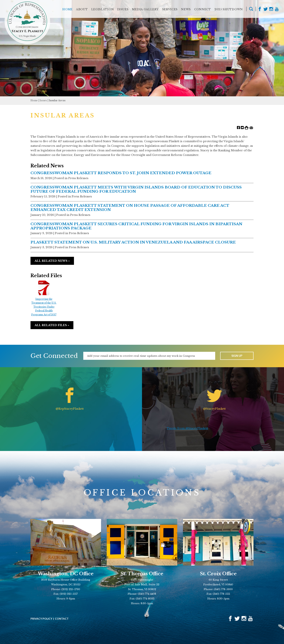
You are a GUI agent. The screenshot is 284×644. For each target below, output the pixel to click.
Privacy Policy (41, 619)
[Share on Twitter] (242, 127)
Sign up (237, 356)
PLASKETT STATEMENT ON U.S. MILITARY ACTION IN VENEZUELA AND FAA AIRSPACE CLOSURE (133, 242)
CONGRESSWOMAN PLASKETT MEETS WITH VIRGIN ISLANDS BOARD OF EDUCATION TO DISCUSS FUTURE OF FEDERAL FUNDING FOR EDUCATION (136, 189)
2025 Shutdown (229, 9)
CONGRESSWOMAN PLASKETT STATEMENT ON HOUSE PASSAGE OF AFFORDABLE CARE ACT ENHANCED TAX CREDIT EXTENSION (130, 208)
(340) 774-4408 (147, 594)
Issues (123, 9)
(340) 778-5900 (223, 589)
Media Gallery (145, 9)
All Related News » (52, 261)
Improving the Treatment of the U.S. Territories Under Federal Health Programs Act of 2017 (44, 298)
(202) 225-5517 (69, 594)
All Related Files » (52, 325)
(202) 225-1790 (71, 589)
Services (170, 9)
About (82, 9)
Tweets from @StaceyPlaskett (187, 428)
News (186, 9)
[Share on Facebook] (238, 127)
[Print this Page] (246, 127)
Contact (62, 619)
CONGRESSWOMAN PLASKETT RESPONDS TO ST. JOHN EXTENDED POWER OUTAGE (121, 173)
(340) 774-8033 (145, 599)
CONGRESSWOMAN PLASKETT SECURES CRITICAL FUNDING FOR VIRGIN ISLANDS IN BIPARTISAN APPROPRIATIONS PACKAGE (136, 226)
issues (43, 100)
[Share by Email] (251, 127)
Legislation (103, 9)
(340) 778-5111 (221, 594)
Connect (203, 9)
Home (67, 9)
